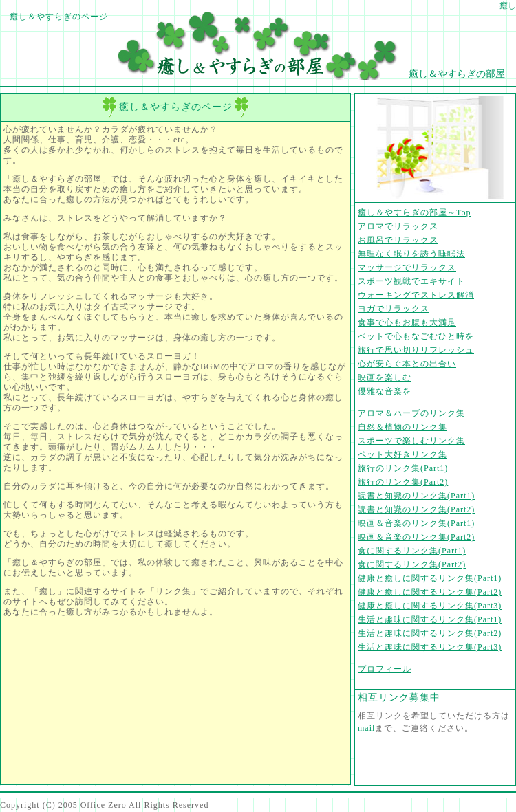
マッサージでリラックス (407, 267)
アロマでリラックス (398, 226)
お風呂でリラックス (398, 240)
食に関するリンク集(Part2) (412, 564)
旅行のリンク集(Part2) (403, 482)
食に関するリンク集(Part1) (412, 551)
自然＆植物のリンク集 (402, 427)
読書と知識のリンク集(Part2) (416, 509)
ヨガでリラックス (394, 309)
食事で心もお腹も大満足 (407, 322)
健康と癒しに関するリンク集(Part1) (430, 578)
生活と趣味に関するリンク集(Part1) (430, 619)
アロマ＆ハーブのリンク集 (411, 413)
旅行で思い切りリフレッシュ (416, 350)
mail (366, 728)
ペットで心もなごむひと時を (416, 336)
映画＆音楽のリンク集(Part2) (416, 537)
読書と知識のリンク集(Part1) (416, 496)
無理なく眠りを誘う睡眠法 (411, 254)
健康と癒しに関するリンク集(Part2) (430, 592)
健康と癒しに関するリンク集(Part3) (430, 606)
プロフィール (385, 669)
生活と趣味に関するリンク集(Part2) (430, 633)
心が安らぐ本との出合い (407, 364)
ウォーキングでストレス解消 (416, 295)
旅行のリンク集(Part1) (403, 468)
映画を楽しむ (385, 377)
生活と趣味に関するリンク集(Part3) (430, 647)
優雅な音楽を (385, 391)
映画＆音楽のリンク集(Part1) (416, 523)
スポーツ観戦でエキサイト (411, 281)
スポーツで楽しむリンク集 (411, 441)
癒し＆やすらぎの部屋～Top (415, 212)
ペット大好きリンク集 (402, 454)
